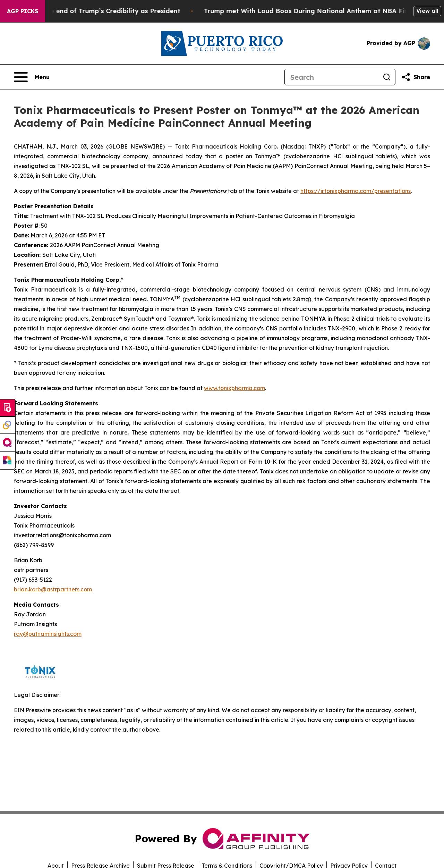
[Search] (332, 77)
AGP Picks (23, 11)
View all (427, 11)
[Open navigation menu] (32, 77)
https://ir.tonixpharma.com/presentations (356, 191)
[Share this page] (416, 77)
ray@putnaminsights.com (48, 634)
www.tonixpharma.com (234, 388)
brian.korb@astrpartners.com (53, 589)
